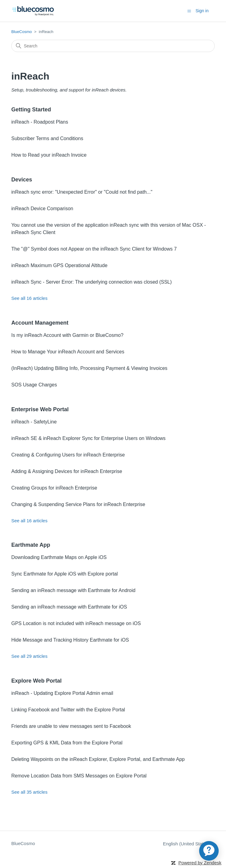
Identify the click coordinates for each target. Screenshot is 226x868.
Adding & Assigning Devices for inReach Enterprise (67, 471)
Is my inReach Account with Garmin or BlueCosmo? (67, 335)
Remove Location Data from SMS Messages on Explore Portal (79, 776)
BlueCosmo (22, 32)
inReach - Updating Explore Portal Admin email (62, 693)
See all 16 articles (29, 298)
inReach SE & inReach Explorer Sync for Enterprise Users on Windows (88, 438)
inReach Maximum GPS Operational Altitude (59, 265)
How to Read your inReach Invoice (49, 155)
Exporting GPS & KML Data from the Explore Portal (67, 743)
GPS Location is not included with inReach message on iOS (76, 623)
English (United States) (189, 844)
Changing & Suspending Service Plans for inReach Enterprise (78, 504)
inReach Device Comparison (42, 209)
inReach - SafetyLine (34, 422)
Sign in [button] (202, 11)
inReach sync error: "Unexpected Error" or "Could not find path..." (82, 192)
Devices (22, 180)
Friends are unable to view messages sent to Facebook (71, 726)
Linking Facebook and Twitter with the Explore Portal (68, 710)
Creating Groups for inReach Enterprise (54, 488)
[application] (209, 851)
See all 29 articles (29, 656)
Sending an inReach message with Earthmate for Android (73, 590)
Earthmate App (31, 545)
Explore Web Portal (36, 681)
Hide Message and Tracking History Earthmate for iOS (70, 640)
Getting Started (31, 110)
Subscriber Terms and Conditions (47, 138)
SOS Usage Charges (34, 385)
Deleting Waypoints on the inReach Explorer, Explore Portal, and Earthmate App (98, 759)
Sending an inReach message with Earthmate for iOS (69, 607)
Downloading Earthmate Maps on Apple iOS (59, 557)
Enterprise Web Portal (40, 409)
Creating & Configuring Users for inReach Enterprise (68, 455)
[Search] (113, 46)
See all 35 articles (29, 792)
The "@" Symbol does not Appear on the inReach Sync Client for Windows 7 (94, 249)
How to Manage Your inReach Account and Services (68, 352)
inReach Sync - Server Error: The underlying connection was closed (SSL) (91, 282)
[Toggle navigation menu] (189, 11)
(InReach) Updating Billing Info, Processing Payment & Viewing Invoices (89, 368)
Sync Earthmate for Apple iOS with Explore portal (65, 574)
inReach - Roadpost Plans (40, 122)
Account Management (40, 323)
